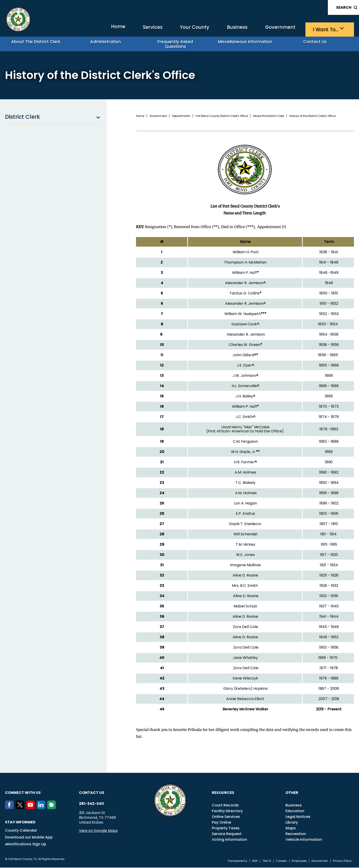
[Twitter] (21, 808)
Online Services (226, 817)
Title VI (267, 861)
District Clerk (53, 117)
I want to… (323, 29)
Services (125, 29)
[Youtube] (31, 808)
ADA (255, 861)
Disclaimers (320, 861)
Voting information (229, 840)
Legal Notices (298, 817)
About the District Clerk (38, 44)
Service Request (227, 834)
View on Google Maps (98, 831)
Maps (291, 829)
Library (292, 823)
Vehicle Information (304, 840)
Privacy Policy (342, 861)
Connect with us (23, 793)
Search (344, 7)
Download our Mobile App (29, 838)
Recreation (296, 834)
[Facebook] (10, 808)
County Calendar (21, 831)
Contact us (92, 793)
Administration (107, 44)
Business (223, 29)
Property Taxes (226, 829)
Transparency (237, 861)
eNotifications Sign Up (26, 845)
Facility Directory (227, 811)
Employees (299, 861)
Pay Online (221, 823)
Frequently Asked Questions (177, 44)
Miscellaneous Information (247, 44)
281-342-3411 (91, 804)
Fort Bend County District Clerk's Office (222, 116)
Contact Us (317, 44)
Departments (181, 116)
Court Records (225, 806)
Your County (173, 29)
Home (86, 28)
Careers (281, 861)
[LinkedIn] (42, 808)
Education (295, 811)
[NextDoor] (52, 808)
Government (272, 29)
